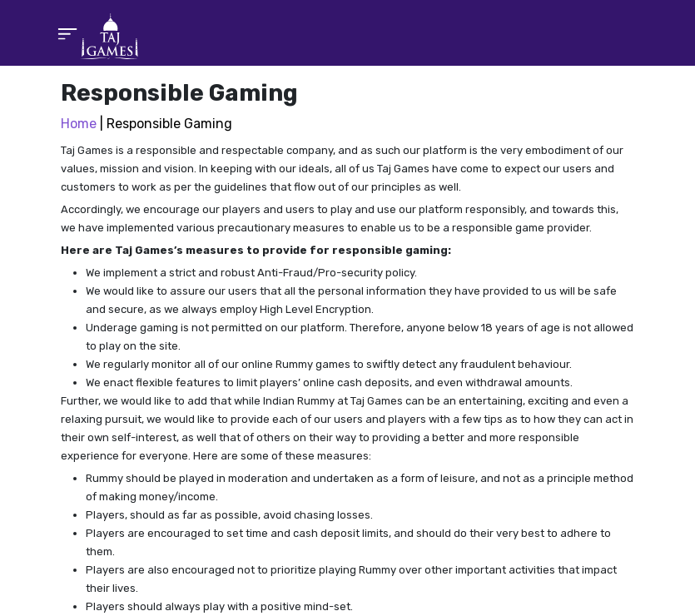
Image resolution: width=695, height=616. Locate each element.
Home (79, 124)
